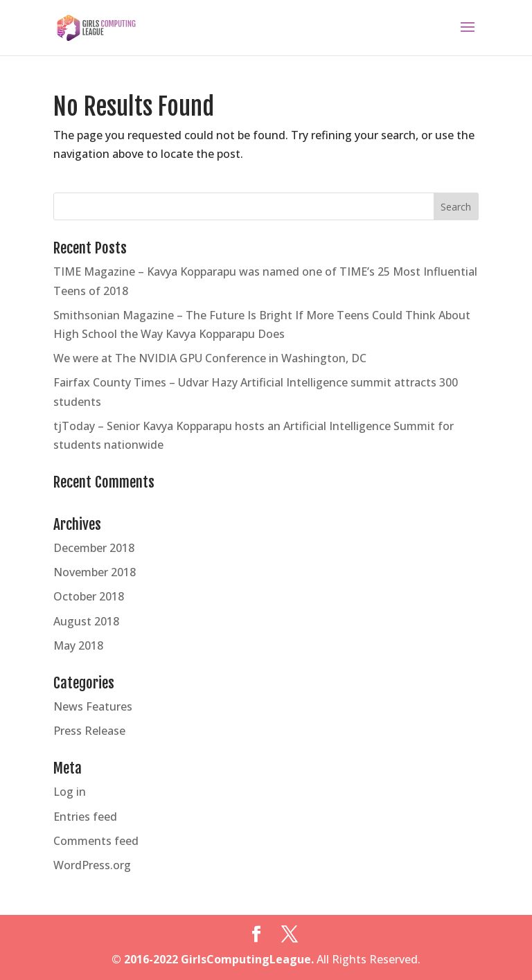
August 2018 (86, 621)
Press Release (89, 731)
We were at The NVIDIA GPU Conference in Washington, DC (210, 358)
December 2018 (94, 548)
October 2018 (89, 596)
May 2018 (78, 645)
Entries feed (85, 817)
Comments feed (96, 841)
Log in (70, 792)
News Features (93, 706)
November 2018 (95, 572)
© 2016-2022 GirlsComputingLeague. (213, 959)
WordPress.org (92, 865)
